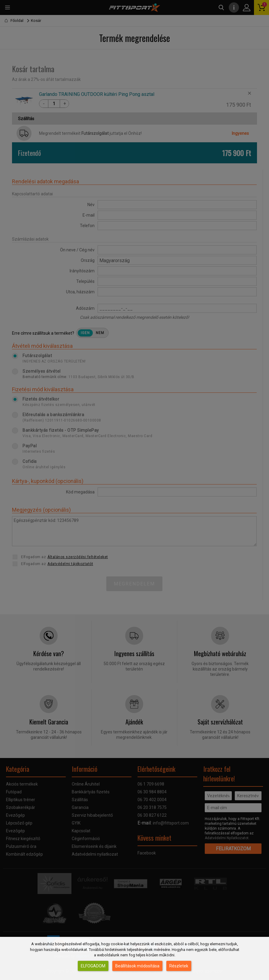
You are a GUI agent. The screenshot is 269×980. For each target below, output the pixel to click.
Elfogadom (93, 966)
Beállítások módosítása (137, 966)
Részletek (179, 966)
